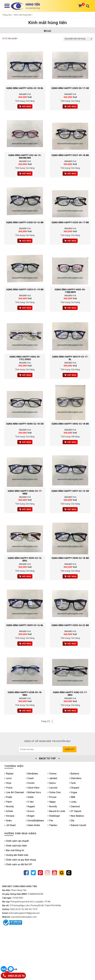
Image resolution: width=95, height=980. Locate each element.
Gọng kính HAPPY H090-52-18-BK (70, 558)
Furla (72, 783)
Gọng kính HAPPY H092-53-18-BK (70, 424)
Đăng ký (70, 749)
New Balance (77, 816)
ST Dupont (75, 811)
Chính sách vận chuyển (17, 841)
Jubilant (52, 778)
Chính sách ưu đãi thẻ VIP (18, 864)
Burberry (74, 774)
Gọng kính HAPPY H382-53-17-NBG (70, 694)
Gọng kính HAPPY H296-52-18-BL (25, 88)
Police (8, 788)
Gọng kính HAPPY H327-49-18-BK (70, 155)
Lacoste (53, 788)
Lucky (73, 802)
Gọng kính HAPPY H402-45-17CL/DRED (25, 358)
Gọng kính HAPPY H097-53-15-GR (70, 491)
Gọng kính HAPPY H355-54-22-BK (70, 625)
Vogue (73, 792)
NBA (72, 797)
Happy (52, 802)
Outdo (30, 797)
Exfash (9, 811)
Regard (30, 806)
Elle (72, 821)
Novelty (9, 806)
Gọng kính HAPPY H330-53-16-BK (25, 222)
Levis (8, 778)
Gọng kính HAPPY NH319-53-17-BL (70, 358)
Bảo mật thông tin (14, 850)
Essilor (30, 783)
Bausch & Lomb (56, 811)
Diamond (74, 806)
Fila (50, 821)
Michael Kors (33, 792)
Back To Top (48, 758)
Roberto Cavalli (78, 825)
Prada (8, 797)
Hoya (8, 783)
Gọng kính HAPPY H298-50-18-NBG (25, 694)
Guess (52, 783)
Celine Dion (54, 792)
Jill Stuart (10, 825)
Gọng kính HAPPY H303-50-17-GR (70, 88)
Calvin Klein (33, 788)
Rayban (9, 774)
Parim (8, 802)
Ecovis (30, 811)
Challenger (54, 816)
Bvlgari (30, 816)
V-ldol (30, 802)
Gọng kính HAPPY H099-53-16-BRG (25, 559)
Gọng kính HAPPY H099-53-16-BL (25, 625)
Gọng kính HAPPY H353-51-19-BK (25, 290)
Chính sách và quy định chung (20, 860)
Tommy (52, 774)
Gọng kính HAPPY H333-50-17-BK (70, 222)
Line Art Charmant (14, 792)
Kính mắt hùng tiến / (23, 15)
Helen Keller (33, 825)
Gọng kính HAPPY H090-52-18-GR (25, 424)
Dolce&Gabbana (35, 821)
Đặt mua (25, 106)
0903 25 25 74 (14, 975)
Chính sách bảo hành (16, 846)
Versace (9, 816)
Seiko (8, 821)
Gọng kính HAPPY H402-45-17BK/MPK (70, 291)
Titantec (52, 825)
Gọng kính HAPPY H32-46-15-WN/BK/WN (25, 157)
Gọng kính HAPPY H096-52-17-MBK (25, 492)
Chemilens (75, 778)
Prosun (52, 797)
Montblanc (32, 774)
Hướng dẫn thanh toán (16, 855)
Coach (30, 778)
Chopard (74, 788)
